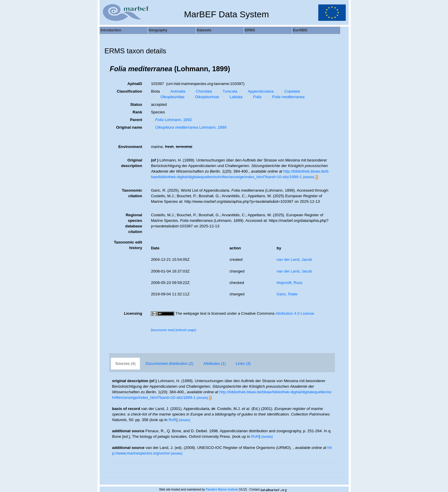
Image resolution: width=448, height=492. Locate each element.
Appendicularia (259, 91)
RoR (172, 420)
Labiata (234, 97)
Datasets (204, 30)
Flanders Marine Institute (222, 490)
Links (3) (243, 364)
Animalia (176, 91)
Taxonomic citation (132, 193)
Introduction (111, 30)
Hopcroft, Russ (289, 283)
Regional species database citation (134, 223)
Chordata (202, 91)
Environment (130, 147)
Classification (129, 91)
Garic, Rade (287, 294)
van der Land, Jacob (294, 259)
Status (136, 104)
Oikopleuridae (170, 97)
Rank (138, 112)
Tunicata (228, 91)
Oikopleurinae (205, 97)
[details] (308, 177)
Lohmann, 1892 (171, 120)
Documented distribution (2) (169, 364)
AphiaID (135, 84)
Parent (136, 120)
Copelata (290, 91)
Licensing (133, 313)
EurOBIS (300, 30)
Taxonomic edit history (128, 245)
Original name (129, 127)
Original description (132, 163)
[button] (107, 69)
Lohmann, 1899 (189, 127)
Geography (158, 30)
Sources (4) (126, 364)
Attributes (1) (214, 364)
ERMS (250, 30)
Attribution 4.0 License (295, 313)
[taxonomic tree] (163, 330)
